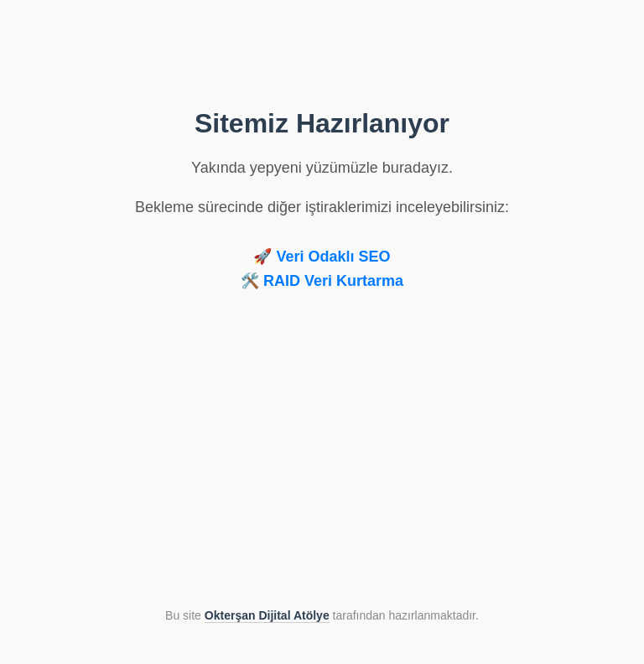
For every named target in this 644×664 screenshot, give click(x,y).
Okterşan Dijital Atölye (267, 615)
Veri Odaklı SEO (333, 257)
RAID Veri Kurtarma (333, 281)
